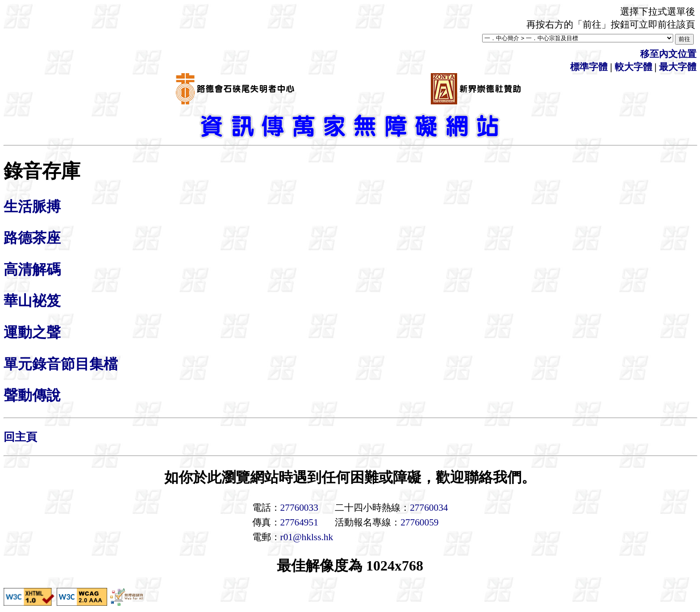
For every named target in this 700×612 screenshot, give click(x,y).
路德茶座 (32, 238)
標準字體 (589, 67)
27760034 (429, 508)
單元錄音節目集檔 (61, 364)
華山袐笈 (32, 301)
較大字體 (633, 67)
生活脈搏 (32, 207)
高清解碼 (32, 269)
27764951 (299, 522)
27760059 (419, 522)
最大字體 (678, 67)
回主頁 (20, 437)
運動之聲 (32, 332)
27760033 (299, 508)
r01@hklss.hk (307, 537)
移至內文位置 (668, 54)
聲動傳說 (32, 395)
